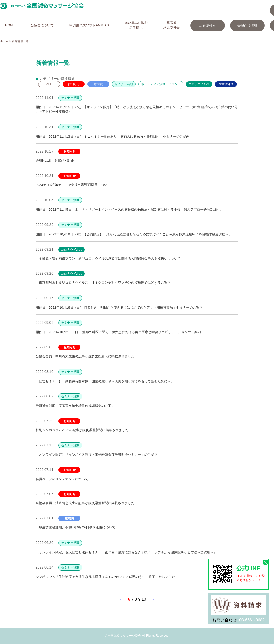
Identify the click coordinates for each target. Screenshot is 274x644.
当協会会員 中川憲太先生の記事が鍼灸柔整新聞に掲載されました (85, 356)
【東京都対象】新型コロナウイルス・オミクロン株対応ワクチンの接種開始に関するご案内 (103, 283)
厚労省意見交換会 (171, 25)
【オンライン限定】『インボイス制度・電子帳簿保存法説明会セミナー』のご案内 (97, 455)
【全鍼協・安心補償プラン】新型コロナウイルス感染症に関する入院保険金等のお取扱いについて (108, 259)
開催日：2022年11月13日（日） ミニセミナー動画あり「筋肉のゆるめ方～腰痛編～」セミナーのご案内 (113, 136)
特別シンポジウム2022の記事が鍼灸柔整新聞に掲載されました (82, 430)
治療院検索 (207, 25)
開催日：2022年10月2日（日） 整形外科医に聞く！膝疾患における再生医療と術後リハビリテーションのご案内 (118, 332)
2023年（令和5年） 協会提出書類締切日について (73, 185)
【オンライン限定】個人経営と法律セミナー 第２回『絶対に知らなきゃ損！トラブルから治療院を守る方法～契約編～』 (126, 552)
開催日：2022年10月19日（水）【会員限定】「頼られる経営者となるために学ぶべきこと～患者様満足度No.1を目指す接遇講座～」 (134, 234)
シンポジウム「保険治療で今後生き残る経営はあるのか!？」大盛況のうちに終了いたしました (105, 577)
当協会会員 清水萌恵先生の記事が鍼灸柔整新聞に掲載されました (85, 503)
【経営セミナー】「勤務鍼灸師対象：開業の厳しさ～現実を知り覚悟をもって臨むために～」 (105, 381)
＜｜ (123, 599)
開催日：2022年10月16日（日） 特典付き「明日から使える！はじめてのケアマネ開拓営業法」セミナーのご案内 (119, 307)
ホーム (4, 41)
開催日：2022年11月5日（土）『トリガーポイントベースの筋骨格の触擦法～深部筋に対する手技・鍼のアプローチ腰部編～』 (129, 209)
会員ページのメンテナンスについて (62, 479)
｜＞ (151, 599)
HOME (10, 25)
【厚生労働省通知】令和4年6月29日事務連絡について (75, 527)
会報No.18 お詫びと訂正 (55, 160)
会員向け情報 (247, 25)
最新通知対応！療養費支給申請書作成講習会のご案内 (75, 406)
